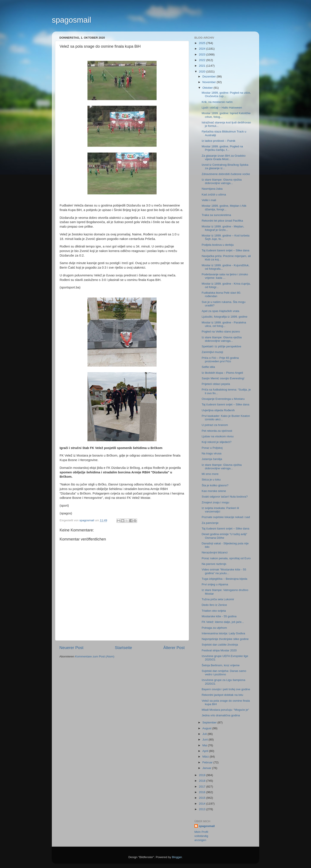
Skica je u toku (211, 480)
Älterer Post (174, 648)
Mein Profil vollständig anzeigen (201, 836)
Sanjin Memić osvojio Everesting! (223, 378)
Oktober (208, 88)
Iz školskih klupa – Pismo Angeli (222, 373)
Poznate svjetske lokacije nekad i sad (226, 517)
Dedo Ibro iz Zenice (214, 605)
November (209, 82)
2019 (203, 775)
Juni (205, 740)
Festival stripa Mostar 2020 (219, 650)
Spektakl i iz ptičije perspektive (221, 346)
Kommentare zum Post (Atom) (95, 656)
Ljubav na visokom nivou (218, 436)
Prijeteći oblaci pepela (216, 384)
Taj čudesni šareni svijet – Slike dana (226, 250)
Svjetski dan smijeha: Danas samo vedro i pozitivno (224, 673)
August (207, 728)
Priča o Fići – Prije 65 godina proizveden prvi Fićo (220, 360)
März (206, 757)
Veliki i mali (209, 200)
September (210, 722)
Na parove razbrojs (214, 564)
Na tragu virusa (212, 453)
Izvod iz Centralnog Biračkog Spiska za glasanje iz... (225, 166)
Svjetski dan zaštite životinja (220, 645)
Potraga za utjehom (214, 628)
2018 (203, 781)
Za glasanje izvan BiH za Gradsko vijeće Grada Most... (224, 157)
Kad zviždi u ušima (214, 195)
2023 (203, 54)
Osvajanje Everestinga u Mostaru (223, 399)
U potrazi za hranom (215, 425)
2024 (203, 49)
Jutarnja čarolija (212, 459)
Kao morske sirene (214, 491)
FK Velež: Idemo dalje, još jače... (223, 622)
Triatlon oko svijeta (214, 611)
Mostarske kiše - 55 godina (219, 616)
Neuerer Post (71, 648)
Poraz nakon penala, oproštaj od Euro (226, 558)
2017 (203, 787)
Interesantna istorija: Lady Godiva (223, 633)
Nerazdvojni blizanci (215, 552)
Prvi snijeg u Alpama (215, 584)
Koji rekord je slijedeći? (217, 442)
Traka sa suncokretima (216, 215)
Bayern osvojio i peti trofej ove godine (226, 689)
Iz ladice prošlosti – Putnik (219, 141)
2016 (203, 792)
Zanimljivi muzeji (212, 352)
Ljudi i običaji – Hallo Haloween (222, 108)
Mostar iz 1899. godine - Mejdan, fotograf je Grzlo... (223, 228)
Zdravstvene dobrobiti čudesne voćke (226, 174)
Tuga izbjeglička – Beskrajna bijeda (225, 579)
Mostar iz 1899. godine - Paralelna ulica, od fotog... (224, 324)
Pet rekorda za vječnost (217, 431)
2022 (203, 60)
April (206, 751)
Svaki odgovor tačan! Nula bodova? (225, 497)
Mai (205, 745)
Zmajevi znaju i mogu (216, 502)
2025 (203, 43)
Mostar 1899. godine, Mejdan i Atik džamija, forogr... (224, 207)
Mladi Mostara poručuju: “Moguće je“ (225, 710)
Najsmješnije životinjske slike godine (225, 639)
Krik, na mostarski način (217, 102)
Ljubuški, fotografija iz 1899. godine (225, 317)
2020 (203, 72)
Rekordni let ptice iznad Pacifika (222, 221)
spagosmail (71, 20)
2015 (203, 798)
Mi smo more (210, 474)
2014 (203, 804)
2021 (203, 66)
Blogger (177, 857)
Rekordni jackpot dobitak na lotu (222, 695)
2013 (203, 809)
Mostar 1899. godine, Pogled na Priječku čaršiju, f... (222, 148)
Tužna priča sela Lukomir (218, 599)
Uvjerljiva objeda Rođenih (218, 410)
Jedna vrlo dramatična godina (221, 715)
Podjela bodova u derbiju (218, 245)
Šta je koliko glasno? (215, 485)
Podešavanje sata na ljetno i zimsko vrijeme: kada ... (225, 276)
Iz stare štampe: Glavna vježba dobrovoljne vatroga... (222, 181)
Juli (205, 734)
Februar (208, 762)
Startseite (123, 648)
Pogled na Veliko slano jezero (221, 332)
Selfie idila (208, 367)
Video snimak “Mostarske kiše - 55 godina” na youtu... (224, 571)
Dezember (209, 76)
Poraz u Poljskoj (212, 448)
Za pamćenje (210, 523)
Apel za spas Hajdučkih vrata (221, 311)
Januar (207, 768)
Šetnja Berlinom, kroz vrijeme (221, 665)
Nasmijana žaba (212, 189)
